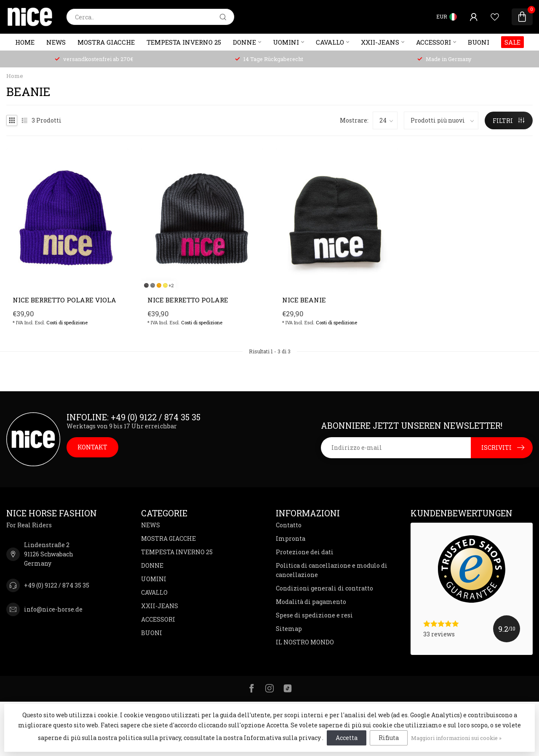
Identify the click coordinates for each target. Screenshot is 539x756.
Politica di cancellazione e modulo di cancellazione (332, 570)
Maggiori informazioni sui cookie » (456, 738)
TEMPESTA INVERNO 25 (184, 42)
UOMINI (286, 42)
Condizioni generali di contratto (324, 588)
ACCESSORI (434, 42)
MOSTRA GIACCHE (106, 42)
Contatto (289, 525)
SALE (512, 42)
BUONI (479, 42)
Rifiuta (389, 738)
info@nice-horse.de (53, 609)
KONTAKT (92, 447)
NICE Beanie (304, 300)
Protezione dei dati (305, 552)
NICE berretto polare (188, 300)
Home (25, 42)
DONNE (244, 42)
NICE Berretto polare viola (64, 300)
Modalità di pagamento (311, 602)
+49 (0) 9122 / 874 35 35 (57, 585)
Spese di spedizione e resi (314, 615)
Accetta (347, 738)
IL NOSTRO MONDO (305, 642)
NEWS (56, 42)
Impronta (291, 538)
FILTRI (508, 121)
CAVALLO (330, 42)
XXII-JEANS (380, 42)
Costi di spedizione (67, 322)
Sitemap (289, 629)
